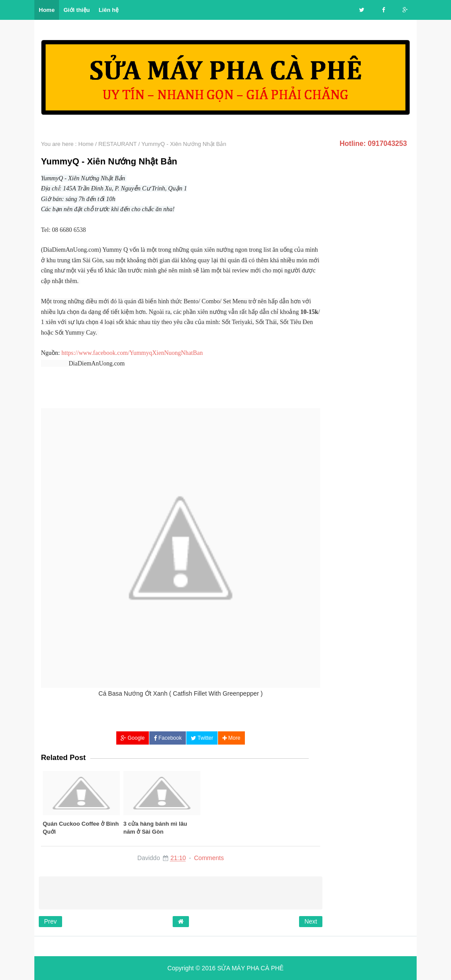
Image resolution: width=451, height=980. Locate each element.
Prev (50, 921)
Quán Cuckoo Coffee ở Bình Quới (81, 828)
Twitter (202, 738)
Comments (209, 858)
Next (311, 921)
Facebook (168, 738)
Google (133, 738)
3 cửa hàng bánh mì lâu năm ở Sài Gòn (155, 828)
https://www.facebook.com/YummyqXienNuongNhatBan (132, 353)
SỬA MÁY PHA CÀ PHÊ (250, 968)
